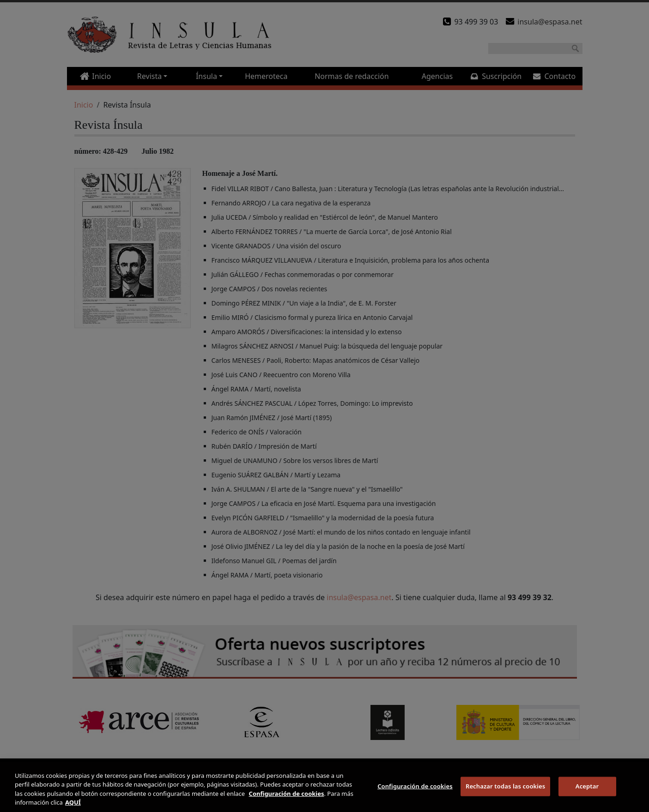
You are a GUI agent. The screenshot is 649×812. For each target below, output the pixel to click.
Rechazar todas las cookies (506, 786)
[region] (324, 787)
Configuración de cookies (415, 786)
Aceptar (587, 786)
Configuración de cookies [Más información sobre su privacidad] (287, 794)
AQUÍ (73, 802)
